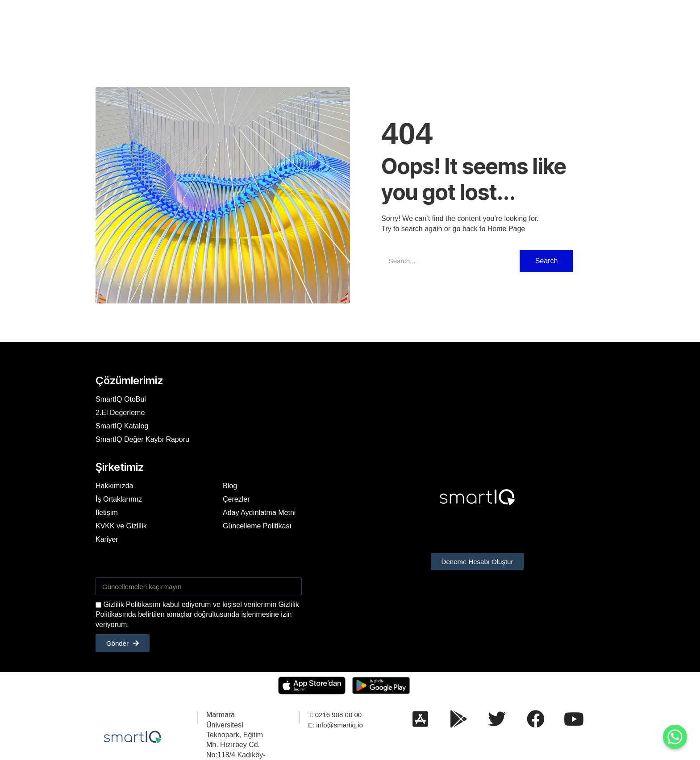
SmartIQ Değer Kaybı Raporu (142, 439)
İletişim (396, 24)
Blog (342, 24)
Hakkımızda (242, 24)
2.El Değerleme (120, 413)
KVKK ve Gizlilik (121, 526)
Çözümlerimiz (191, 24)
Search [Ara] (547, 261)
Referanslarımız (298, 24)
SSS (367, 24)
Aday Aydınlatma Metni (259, 513)
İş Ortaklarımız (119, 499)
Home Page (506, 229)
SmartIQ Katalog (122, 426)
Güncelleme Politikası (257, 526)
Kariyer (430, 24)
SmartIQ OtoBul (121, 399)
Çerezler (236, 499)
